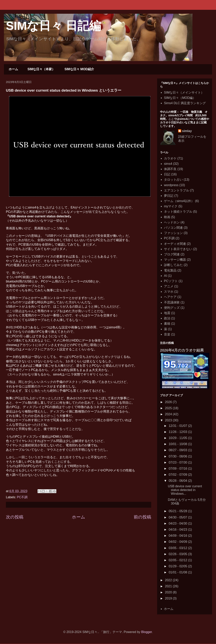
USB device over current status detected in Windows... (185, 490)
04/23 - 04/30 (178, 523)
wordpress (171, 185)
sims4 (168, 164)
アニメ (169, 286)
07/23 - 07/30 (178, 462)
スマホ (169, 292)
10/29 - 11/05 (178, 438)
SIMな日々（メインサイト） (184, 92)
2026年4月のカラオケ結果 (182, 350)
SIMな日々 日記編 (53, 26)
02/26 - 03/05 (178, 554)
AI (165, 276)
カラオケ (170, 158)
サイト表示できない (178, 249)
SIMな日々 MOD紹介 (79, 69)
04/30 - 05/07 (178, 517)
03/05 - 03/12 (178, 548)
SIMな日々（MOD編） (180, 98)
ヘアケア (170, 297)
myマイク (171, 206)
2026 (169, 402)
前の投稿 (142, 517)
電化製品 (170, 270)
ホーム (13, 69)
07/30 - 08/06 (178, 456)
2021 (169, 586)
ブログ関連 (172, 254)
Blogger (146, 632)
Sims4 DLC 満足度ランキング (185, 103)
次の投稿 (15, 517)
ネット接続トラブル (178, 212)
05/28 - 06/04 (178, 481)
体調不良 (170, 169)
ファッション (173, 233)
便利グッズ (172, 308)
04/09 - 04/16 (178, 536)
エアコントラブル (177, 190)
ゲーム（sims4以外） (179, 201)
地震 (167, 313)
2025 (169, 408)
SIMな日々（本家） (41, 69)
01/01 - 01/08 (178, 572)
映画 (167, 217)
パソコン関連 (173, 228)
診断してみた (173, 265)
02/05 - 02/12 (178, 560)
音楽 (167, 334)
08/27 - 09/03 (178, 450)
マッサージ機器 (175, 260)
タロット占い (173, 180)
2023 (169, 420)
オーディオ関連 (175, 244)
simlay (187, 131)
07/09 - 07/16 (178, 469)
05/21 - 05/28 (178, 511)
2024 (169, 414)
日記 (167, 174)
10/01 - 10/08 (178, 444)
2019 (169, 598)
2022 (169, 580)
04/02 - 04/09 (178, 542)
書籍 (167, 324)
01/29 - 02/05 (178, 566)
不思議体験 (172, 302)
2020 (169, 592)
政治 (167, 318)
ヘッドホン (172, 222)
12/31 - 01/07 (178, 426)
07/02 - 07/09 (178, 475)
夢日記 (169, 196)
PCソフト (171, 281)
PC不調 (22, 497)
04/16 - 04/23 (178, 530)
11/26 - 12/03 (178, 432)
